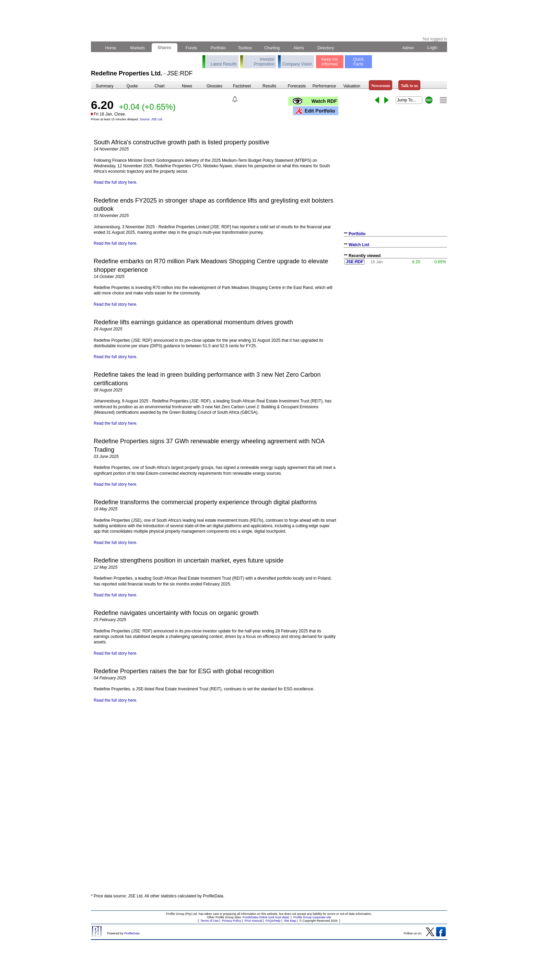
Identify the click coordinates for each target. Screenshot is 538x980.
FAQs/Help (273, 921)
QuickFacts (358, 62)
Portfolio (218, 48)
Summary (104, 86)
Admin (408, 48)
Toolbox (245, 48)
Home (111, 48)
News (187, 86)
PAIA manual (253, 921)
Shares (165, 48)
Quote (132, 86)
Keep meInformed (330, 62)
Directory (326, 48)
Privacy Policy (232, 921)
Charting (272, 48)
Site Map (290, 921)
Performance (324, 86)
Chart (159, 86)
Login (432, 48)
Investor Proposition (264, 62)
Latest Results (224, 64)
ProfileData (132, 933)
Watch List (359, 245)
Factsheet (242, 86)
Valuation (352, 86)
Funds (191, 48)
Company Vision (297, 64)
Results (269, 86)
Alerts (299, 48)
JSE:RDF (355, 262)
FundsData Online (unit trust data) (266, 917)
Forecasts (297, 86)
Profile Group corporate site (312, 917)
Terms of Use (209, 921)
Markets (137, 48)
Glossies (214, 86)
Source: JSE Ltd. (151, 119)
